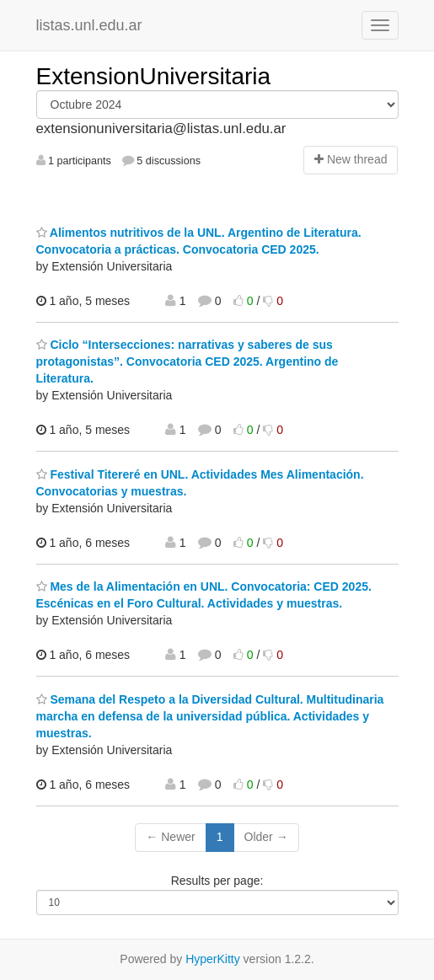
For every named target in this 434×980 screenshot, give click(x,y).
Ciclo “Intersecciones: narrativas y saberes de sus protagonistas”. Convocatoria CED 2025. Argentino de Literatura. (188, 361)
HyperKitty (213, 959)
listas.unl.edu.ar (89, 25)
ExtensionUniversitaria (154, 76)
